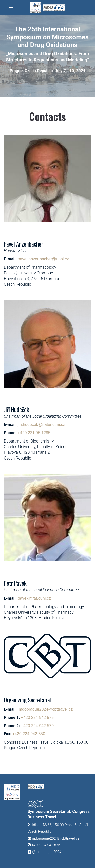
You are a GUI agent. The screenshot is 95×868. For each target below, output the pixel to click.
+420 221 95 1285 (34, 433)
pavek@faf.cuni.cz (34, 598)
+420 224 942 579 (37, 726)
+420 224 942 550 (29, 734)
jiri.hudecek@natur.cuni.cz (41, 425)
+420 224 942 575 (37, 718)
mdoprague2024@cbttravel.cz (46, 709)
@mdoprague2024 (47, 852)
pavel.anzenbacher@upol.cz (43, 259)
